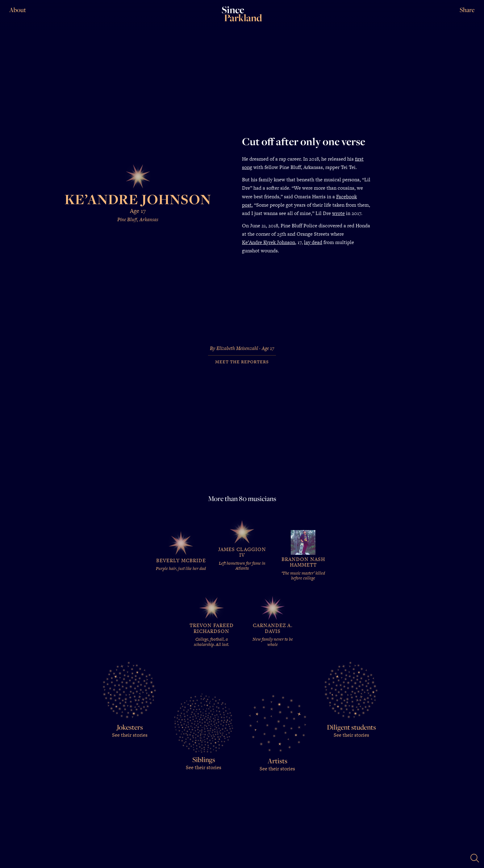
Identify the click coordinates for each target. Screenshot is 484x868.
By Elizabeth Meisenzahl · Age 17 (242, 349)
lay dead (313, 242)
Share (467, 10)
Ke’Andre (252, 242)
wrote (338, 213)
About (18, 10)
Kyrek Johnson (279, 242)
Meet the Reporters (242, 362)
